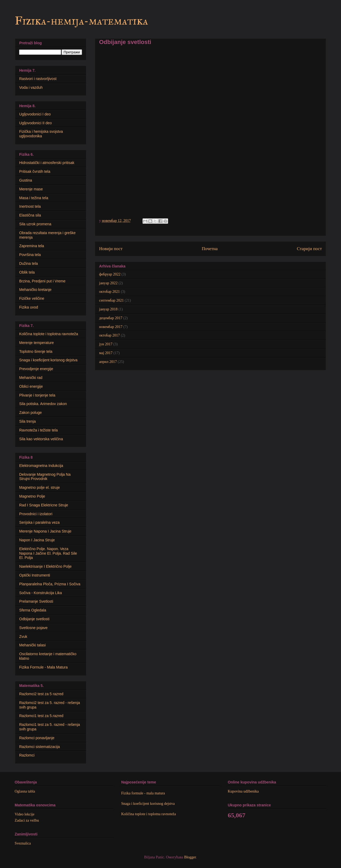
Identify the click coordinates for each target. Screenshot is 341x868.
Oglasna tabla (25, 791)
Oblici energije (31, 386)
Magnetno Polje (32, 496)
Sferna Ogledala (33, 610)
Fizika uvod (29, 307)
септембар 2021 (111, 300)
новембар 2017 (111, 327)
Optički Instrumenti (35, 575)
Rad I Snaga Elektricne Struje (44, 505)
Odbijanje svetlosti (34, 619)
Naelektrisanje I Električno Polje (45, 566)
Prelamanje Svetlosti (36, 601)
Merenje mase (31, 189)
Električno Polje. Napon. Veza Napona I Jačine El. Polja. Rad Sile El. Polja (48, 553)
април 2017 (108, 362)
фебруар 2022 (110, 274)
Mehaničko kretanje (35, 290)
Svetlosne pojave (33, 628)
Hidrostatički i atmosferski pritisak (47, 163)
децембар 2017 (111, 318)
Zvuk (23, 637)
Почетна (210, 249)
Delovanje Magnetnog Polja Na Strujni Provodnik (45, 477)
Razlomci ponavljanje (37, 738)
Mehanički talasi (33, 645)
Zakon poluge (31, 413)
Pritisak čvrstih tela (35, 171)
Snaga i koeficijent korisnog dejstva (48, 360)
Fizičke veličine (32, 298)
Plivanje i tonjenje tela (37, 395)
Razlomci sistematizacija (39, 747)
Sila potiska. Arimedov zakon (43, 404)
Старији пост (309, 249)
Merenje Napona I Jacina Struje (45, 531)
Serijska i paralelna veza (39, 522)
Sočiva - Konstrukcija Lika (40, 593)
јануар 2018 (108, 309)
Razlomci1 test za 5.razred (41, 716)
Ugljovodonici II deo (35, 123)
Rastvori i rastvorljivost (38, 79)
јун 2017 (106, 344)
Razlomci (27, 755)
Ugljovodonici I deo (35, 114)
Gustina (26, 180)
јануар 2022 (108, 283)
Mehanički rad (31, 378)
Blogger (190, 857)
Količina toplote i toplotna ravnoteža (49, 334)
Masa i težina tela (34, 198)
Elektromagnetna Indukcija (41, 466)
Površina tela (30, 255)
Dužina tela (29, 263)
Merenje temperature (36, 343)
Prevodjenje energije (36, 369)
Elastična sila (30, 215)
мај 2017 (106, 353)
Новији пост (111, 249)
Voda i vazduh (31, 87)
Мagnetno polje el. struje (40, 487)
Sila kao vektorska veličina (41, 439)
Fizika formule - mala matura (143, 793)
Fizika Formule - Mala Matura (43, 667)
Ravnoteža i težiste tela (38, 430)
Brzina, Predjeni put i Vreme (42, 281)
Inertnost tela (30, 206)
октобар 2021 (109, 292)
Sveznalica (23, 843)
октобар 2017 (109, 335)
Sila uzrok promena (35, 224)
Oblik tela (27, 272)
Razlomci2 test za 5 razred (41, 694)
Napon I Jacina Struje (37, 540)
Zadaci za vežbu (27, 820)
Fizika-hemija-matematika (81, 21)
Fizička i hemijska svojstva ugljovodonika (41, 134)
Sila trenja (27, 421)
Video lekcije (25, 814)
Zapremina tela (32, 246)
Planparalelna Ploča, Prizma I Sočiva (50, 584)
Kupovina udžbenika (243, 791)
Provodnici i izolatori (36, 514)
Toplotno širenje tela (36, 351)
